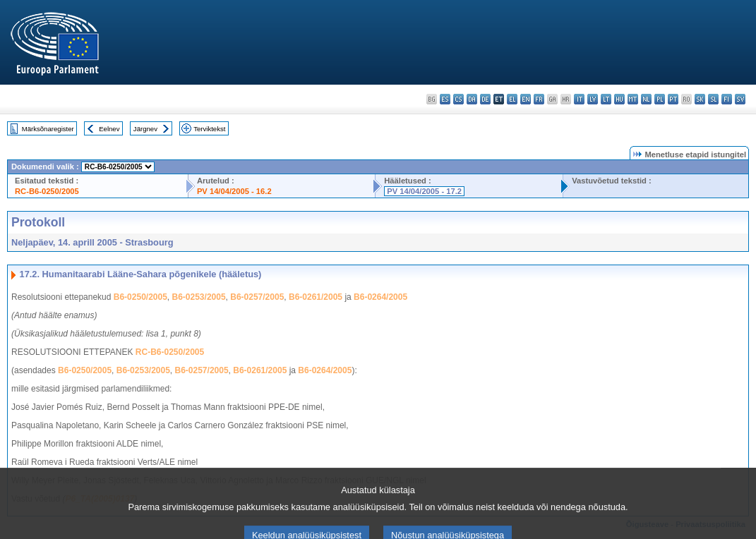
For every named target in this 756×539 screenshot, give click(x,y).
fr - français (539, 99)
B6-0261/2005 (316, 297)
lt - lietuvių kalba (606, 99)
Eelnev (109, 129)
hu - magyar (619, 99)
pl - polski (660, 99)
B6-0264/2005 (380, 297)
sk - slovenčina (700, 99)
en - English (526, 99)
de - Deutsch (485, 99)
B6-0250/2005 (140, 297)
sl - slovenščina (713, 99)
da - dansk (472, 99)
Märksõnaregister (48, 129)
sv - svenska (740, 99)
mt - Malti (633, 99)
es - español (445, 99)
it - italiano (579, 99)
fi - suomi (727, 99)
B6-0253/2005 (199, 297)
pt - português (673, 99)
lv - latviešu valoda (593, 99)
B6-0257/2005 (257, 297)
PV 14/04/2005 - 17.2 (424, 191)
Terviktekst (209, 129)
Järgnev (145, 129)
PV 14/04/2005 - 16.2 (234, 191)
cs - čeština (458, 99)
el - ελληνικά (512, 99)
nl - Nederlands (646, 99)
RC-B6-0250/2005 (47, 191)
